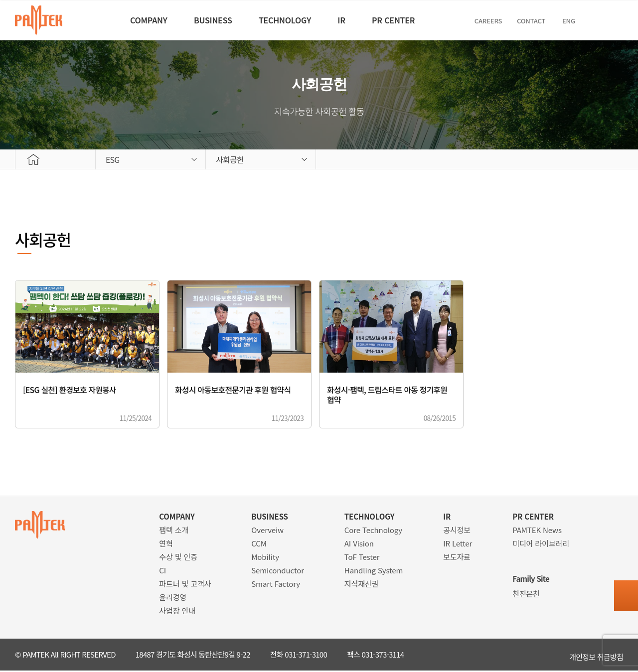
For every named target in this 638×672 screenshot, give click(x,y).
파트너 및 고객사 (185, 585)
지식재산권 (362, 585)
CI (162, 572)
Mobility (265, 558)
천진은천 (526, 595)
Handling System (374, 572)
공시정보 (457, 531)
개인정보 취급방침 (596, 656)
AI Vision (359, 545)
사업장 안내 (177, 612)
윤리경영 (173, 599)
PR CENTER (410, 20)
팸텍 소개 (174, 531)
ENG (594, 21)
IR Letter (458, 545)
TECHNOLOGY (283, 20)
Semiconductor (278, 572)
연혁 (166, 545)
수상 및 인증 (178, 558)
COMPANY (128, 20)
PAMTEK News (537, 531)
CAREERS (511, 21)
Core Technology (373, 531)
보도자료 (457, 558)
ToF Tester (362, 558)
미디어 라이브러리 (541, 545)
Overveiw (267, 531)
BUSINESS (202, 20)
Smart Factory (276, 585)
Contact (557, 21)
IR (349, 20)
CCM (259, 545)
